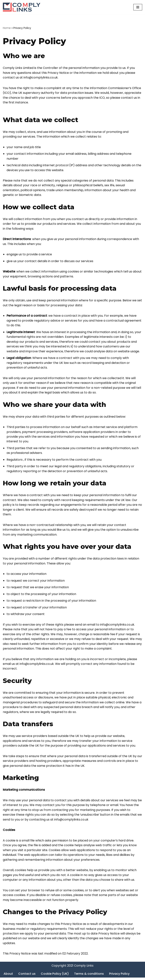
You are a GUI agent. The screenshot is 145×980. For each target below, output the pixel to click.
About (8, 976)
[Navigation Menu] (138, 7)
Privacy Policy (120, 976)
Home (7, 28)
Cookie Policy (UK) (55, 976)
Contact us (27, 976)
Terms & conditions (89, 976)
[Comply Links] (22, 7)
